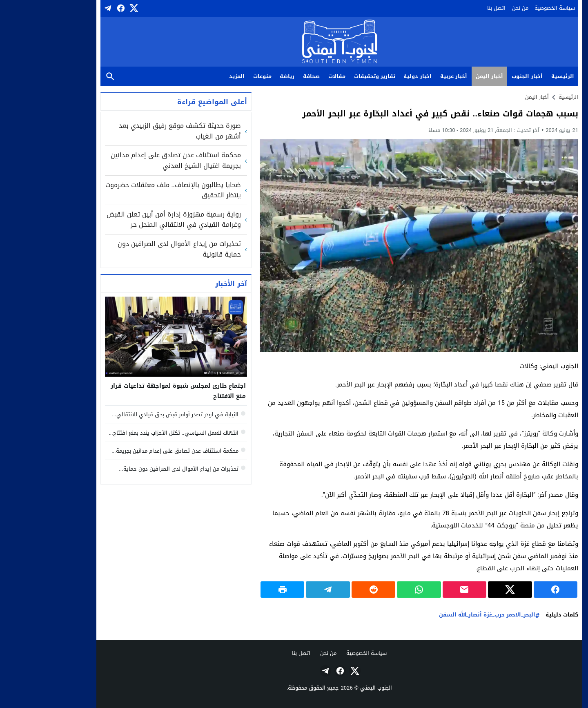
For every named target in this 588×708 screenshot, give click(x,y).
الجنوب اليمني (331, 688)
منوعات (217, 76)
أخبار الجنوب (482, 76)
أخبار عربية (408, 76)
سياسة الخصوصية (509, 8)
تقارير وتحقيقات (329, 76)
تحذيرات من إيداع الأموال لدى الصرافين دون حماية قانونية (134, 249)
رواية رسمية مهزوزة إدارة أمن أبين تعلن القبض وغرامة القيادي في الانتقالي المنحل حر (128, 220)
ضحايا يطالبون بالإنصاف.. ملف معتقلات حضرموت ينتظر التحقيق (128, 190)
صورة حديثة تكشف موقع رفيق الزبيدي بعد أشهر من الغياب (135, 131)
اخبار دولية (372, 76)
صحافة (266, 76)
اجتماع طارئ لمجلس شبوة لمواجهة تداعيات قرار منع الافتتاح (133, 391)
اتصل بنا (451, 8)
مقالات (292, 76)
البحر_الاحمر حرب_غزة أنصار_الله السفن (442, 615)
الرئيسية (517, 76)
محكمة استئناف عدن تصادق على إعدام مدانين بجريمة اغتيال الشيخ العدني (130, 160)
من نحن (475, 8)
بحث (65, 77)
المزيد (192, 76)
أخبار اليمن (444, 76)
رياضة (242, 76)
